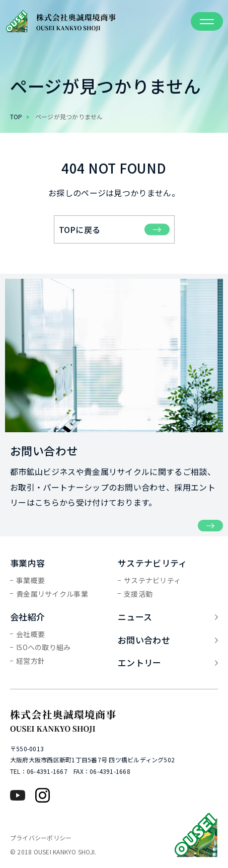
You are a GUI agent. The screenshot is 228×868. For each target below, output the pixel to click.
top (16, 116)
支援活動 (138, 594)
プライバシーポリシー (41, 838)
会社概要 (30, 634)
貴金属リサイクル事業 (52, 594)
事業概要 (30, 580)
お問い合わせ (168, 640)
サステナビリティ (152, 580)
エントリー (168, 662)
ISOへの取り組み (44, 647)
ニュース (168, 617)
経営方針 (30, 661)
